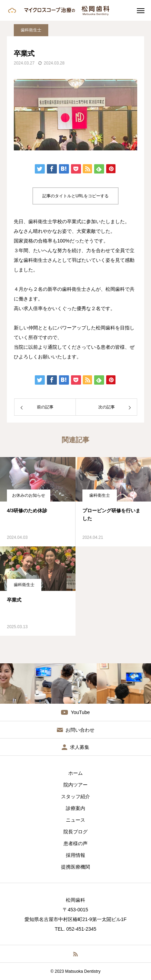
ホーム (75, 773)
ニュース (75, 820)
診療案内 (75, 808)
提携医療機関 (75, 867)
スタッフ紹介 (75, 796)
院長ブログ (75, 832)
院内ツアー (75, 785)
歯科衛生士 (31, 30)
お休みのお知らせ (29, 495)
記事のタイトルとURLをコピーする (75, 196)
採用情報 (75, 855)
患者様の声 (75, 843)
